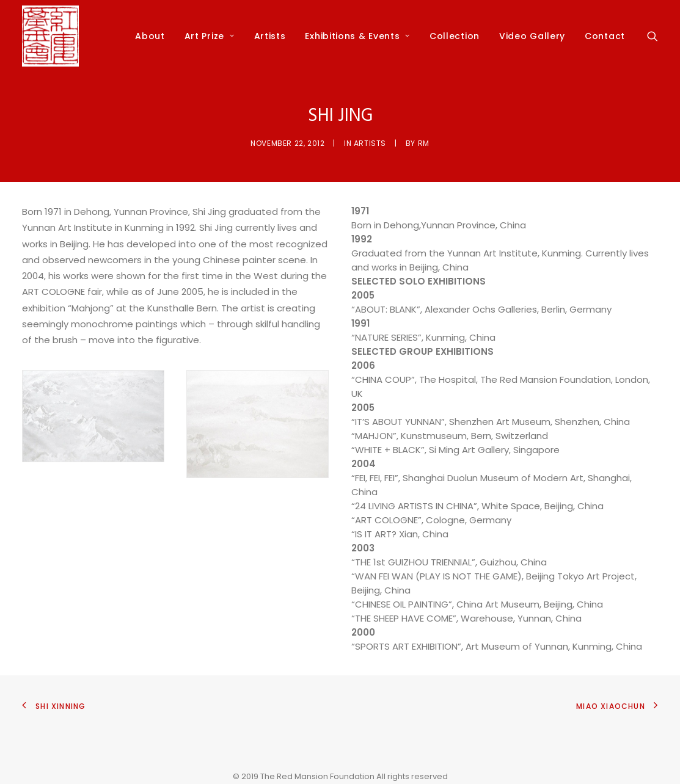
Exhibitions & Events (357, 36)
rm (424, 143)
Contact (605, 36)
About (150, 36)
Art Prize (210, 36)
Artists (270, 36)
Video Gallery (532, 36)
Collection (455, 36)
